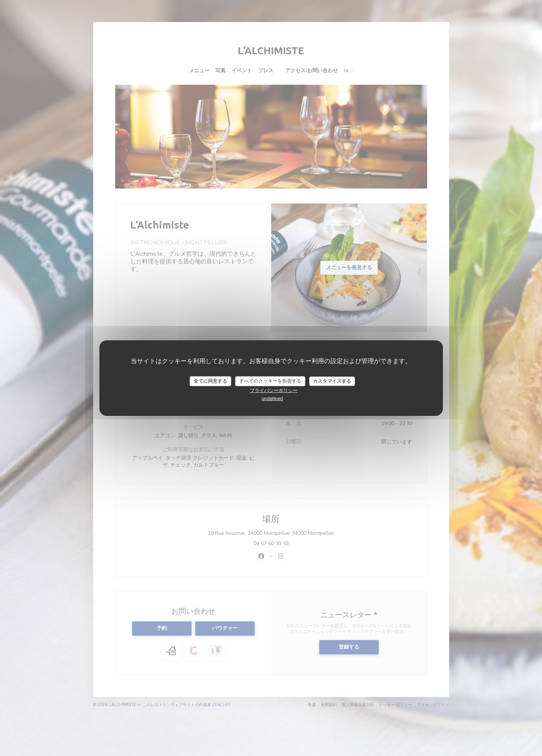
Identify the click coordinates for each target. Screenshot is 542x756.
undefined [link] (272, 399)
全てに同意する (210, 381)
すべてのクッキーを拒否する (270, 381)
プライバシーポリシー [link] (274, 391)
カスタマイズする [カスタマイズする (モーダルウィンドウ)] (332, 381)
